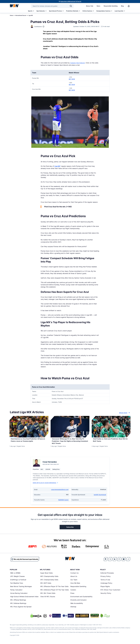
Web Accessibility (77, 605)
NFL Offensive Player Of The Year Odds (54, 588)
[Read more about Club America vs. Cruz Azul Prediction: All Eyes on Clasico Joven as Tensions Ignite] (29, 441)
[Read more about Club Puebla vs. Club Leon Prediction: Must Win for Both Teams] (111, 441)
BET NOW (72, 79)
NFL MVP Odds (46, 585)
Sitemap (73, 609)
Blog (122, 6)
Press (72, 595)
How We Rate (75, 585)
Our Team (74, 582)
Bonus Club (90, 6)
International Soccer (21, 15)
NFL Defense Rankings (18, 605)
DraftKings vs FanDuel (18, 582)
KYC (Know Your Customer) (110, 592)
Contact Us (74, 575)
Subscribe (70, 529)
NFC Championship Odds (49, 578)
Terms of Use (105, 582)
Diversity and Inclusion (78, 602)
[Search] (71, 6)
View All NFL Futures (48, 598)
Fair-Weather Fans (17, 585)
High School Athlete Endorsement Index (24, 598)
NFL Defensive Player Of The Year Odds (55, 592)
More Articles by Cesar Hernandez (45, 485)
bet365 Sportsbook (100, 497)
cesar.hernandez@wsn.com (60, 491)
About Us (74, 578)
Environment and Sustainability (81, 598)
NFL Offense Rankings (18, 602)
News (98, 6)
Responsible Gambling (111, 6)
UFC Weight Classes (17, 578)
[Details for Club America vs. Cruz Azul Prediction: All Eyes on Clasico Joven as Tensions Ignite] (29, 427)
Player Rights (105, 588)
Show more (125, 413)
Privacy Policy (106, 578)
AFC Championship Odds (49, 582)
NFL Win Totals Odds (48, 595)
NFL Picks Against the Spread (21, 609)
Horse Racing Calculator (19, 595)
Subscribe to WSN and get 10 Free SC (71, 1)
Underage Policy (106, 585)
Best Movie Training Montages (21, 588)
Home (11, 15)
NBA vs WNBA (15, 575)
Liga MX (31, 15)
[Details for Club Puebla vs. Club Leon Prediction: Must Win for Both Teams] (111, 427)
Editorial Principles (107, 575)
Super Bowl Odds (46, 575)
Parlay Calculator (16, 592)
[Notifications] (129, 6)
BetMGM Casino (63, 502)
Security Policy (106, 595)
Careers (73, 592)
